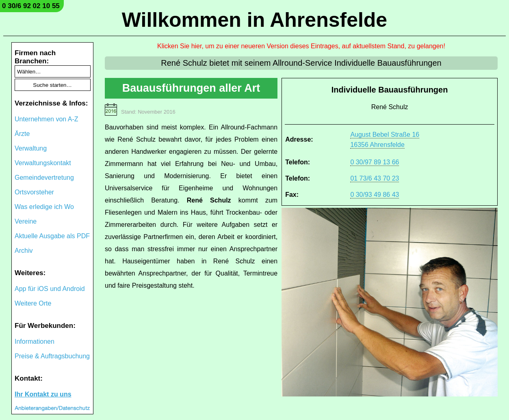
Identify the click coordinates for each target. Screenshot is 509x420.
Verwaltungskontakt (43, 163)
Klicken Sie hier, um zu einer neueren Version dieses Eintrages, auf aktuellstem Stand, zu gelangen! (301, 46)
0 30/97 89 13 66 (375, 162)
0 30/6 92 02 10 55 (31, 6)
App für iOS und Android (50, 289)
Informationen (35, 341)
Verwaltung (31, 148)
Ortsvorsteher (34, 192)
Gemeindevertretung (44, 178)
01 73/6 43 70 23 (375, 178)
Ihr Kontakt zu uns (43, 394)
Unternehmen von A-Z (47, 119)
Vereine (26, 221)
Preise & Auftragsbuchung (52, 356)
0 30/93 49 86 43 (375, 195)
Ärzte (22, 134)
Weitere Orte (33, 303)
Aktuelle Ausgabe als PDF (52, 236)
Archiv (24, 251)
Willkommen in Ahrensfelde (254, 20)
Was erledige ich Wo (44, 207)
